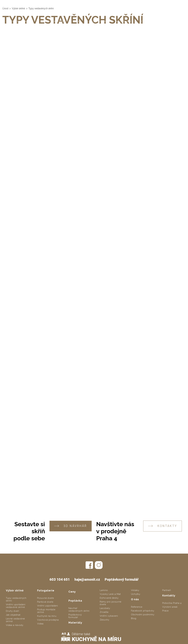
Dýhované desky (109, 598)
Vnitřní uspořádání (48, 606)
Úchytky (136, 594)
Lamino (104, 590)
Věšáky (135, 590)
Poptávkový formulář (122, 579)
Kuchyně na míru (47, 616)
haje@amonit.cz (175, 3)
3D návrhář (71, 526)
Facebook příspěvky (143, 611)
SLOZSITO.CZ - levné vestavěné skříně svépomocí (87, 3)
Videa (40, 624)
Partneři (167, 590)
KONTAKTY (163, 526)
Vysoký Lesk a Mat (110, 594)
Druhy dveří (12, 611)
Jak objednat (13, 615)
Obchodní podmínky (143, 615)
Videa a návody (15, 625)
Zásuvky (105, 620)
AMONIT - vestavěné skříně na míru (27, 3)
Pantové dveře (45, 602)
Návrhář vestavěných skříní (79, 610)
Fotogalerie (54, 21)
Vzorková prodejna (48, 620)
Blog (134, 618)
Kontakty (168, 21)
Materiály (124, 21)
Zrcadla (104, 612)
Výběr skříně (23, 21)
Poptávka (98, 21)
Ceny (77, 21)
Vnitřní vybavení (109, 616)
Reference (137, 607)
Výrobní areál (170, 607)
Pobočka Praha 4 (172, 603)
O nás (146, 21)
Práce (165, 611)
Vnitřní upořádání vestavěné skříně (16, 606)
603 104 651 (154, 3)
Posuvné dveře (46, 598)
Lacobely (105, 608)
